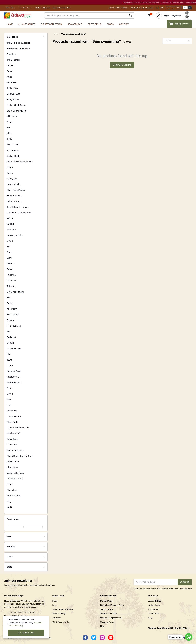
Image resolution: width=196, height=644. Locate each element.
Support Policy (107, 609)
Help (102, 626)
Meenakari (12, 490)
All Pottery (12, 309)
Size (9, 536)
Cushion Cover (14, 348)
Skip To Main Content (119, 8)
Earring (10, 224)
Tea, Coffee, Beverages (18, 207)
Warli (9, 258)
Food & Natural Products (19, 48)
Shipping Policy (107, 622)
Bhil (9, 247)
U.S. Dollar (24, 8)
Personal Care (14, 371)
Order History (154, 605)
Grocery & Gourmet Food (19, 213)
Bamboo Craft (13, 433)
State (9, 567)
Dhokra (10, 320)
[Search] (90, 15)
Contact (124, 24)
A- (168, 8)
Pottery (10, 303)
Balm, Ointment (14, 201)
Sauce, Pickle (13, 184)
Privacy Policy (106, 601)
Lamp (10, 405)
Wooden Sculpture (16, 473)
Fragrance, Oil (14, 377)
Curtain (10, 343)
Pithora (10, 264)
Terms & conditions (109, 613)
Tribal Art (11, 286)
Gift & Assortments (16, 292)
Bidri (9, 298)
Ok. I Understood (26, 633)
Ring (9, 501)
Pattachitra (12, 281)
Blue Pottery (13, 315)
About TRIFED (155, 601)
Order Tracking (42, 8)
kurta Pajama (13, 150)
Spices (10, 173)
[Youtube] (111, 638)
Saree (10, 71)
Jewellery (11, 54)
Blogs (110, 24)
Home (10, 24)
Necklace (11, 230)
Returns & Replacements (111, 618)
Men (9, 128)
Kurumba (11, 275)
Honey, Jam (13, 179)
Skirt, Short (12, 116)
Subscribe (185, 582)
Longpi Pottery (14, 416)
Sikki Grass (12, 467)
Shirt (9, 133)
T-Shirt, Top (12, 88)
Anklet (10, 218)
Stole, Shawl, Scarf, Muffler (20, 162)
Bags (9, 507)
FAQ (150, 618)
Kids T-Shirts (13, 145)
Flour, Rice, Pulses (16, 190)
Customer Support (62, 8)
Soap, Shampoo (15, 196)
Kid (8, 331)
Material (11, 547)
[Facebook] (85, 638)
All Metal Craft (14, 496)
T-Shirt (10, 139)
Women (11, 65)
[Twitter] (94, 638)
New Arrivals (75, 24)
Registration (176, 15)
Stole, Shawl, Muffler (17, 111)
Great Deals (94, 24)
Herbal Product (14, 382)
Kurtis (10, 77)
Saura (10, 269)
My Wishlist (153, 609)
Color (10, 557)
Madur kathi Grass (16, 450)
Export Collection (51, 24)
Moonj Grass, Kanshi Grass (20, 456)
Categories (12, 37)
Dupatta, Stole (14, 94)
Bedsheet (11, 337)
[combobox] (177, 41)
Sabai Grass (13, 462)
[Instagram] (102, 638)
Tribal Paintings (14, 60)
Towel (10, 360)
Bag (9, 399)
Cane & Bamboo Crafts (18, 428)
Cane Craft (12, 445)
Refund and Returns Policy (112, 605)
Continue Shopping (122, 65)
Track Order (154, 613)
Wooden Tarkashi (15, 479)
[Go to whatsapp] (189, 637)
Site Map (159, 8)
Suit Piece (12, 82)
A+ (178, 8)
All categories (27, 24)
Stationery (12, 411)
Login (167, 15)
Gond (9, 252)
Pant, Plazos (13, 99)
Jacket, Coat (13, 156)
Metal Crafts (13, 422)
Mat (9, 354)
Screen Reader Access (142, 8)
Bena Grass (13, 439)
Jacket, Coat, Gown (16, 105)
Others (10, 122)
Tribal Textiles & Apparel (18, 43)
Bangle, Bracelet (15, 235)
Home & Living (14, 326)
